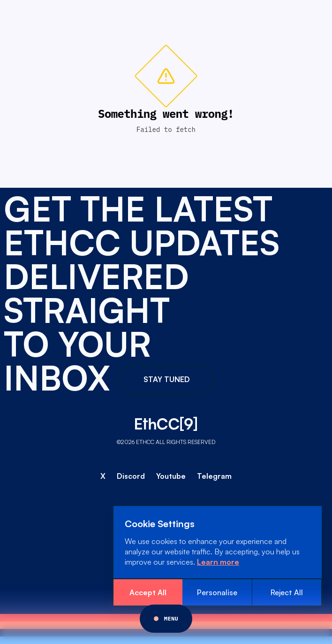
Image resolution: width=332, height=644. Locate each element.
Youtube (171, 476)
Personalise (217, 592)
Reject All (287, 592)
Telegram (214, 476)
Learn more (218, 562)
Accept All (148, 592)
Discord (131, 476)
